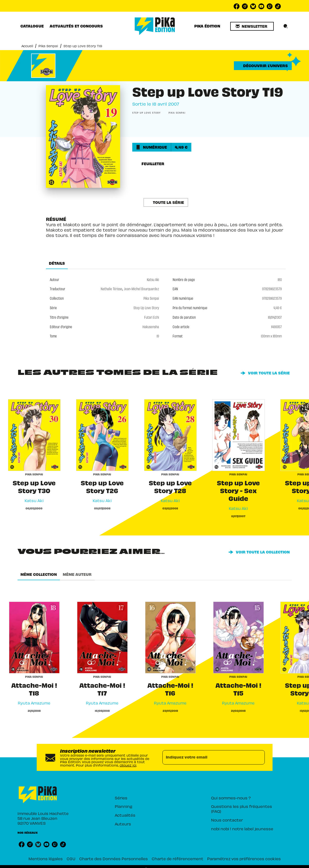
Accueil (27, 46)
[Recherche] (286, 26)
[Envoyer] (259, 757)
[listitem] (237, 6)
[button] (252, 26)
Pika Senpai (48, 46)
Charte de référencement (177, 859)
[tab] (32, 26)
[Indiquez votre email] (207, 757)
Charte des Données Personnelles (114, 859)
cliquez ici (128, 765)
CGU (71, 859)
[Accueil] (155, 26)
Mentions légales (46, 859)
